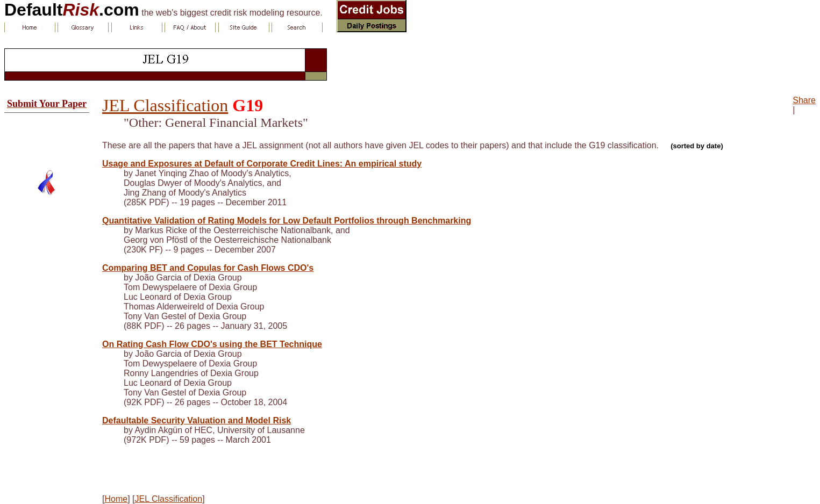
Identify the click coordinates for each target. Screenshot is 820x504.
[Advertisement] (47, 137)
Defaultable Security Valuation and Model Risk (197, 420)
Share (804, 100)
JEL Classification (165, 105)
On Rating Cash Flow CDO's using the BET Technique (212, 344)
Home (116, 499)
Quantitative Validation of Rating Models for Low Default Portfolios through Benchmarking (287, 221)
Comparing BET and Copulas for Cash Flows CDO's (208, 268)
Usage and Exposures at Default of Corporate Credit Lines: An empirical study (262, 164)
